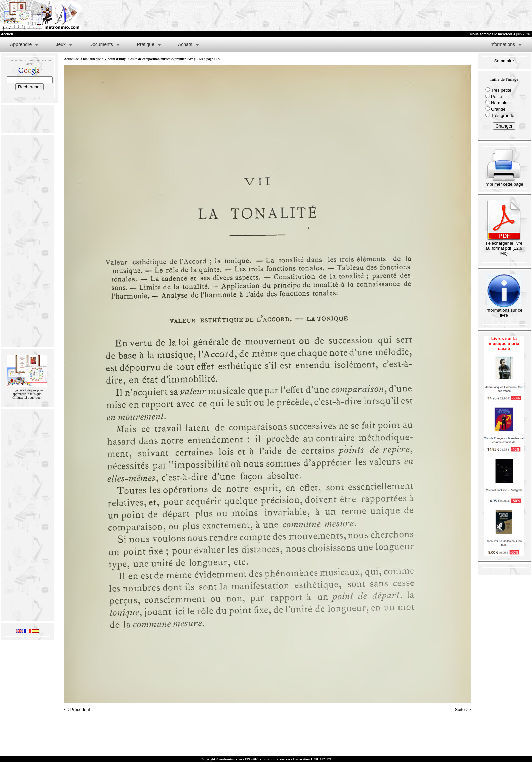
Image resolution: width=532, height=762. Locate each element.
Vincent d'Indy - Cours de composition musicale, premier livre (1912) (154, 59)
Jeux (61, 44)
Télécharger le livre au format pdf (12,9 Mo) (504, 246)
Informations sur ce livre (504, 311)
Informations (502, 44)
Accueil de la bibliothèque (82, 59)
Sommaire (504, 61)
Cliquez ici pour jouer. (27, 397)
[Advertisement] (450, 16)
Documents (101, 44)
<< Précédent (77, 710)
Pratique (146, 44)
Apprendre (21, 44)
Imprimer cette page (504, 182)
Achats (185, 44)
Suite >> (463, 710)
